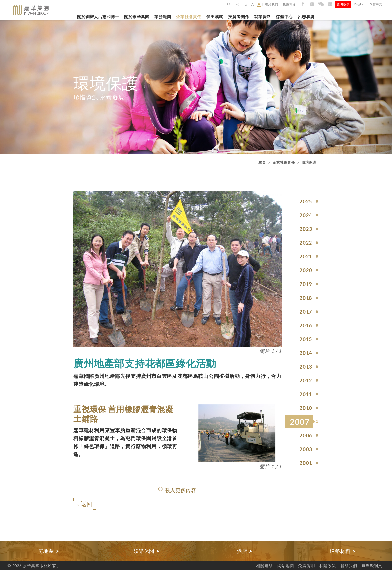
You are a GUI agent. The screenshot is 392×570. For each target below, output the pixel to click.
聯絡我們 (272, 4)
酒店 (245, 551)
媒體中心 (284, 16)
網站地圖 (286, 566)
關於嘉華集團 (137, 16)
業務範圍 (163, 16)
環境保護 (309, 162)
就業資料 (263, 16)
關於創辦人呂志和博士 (98, 16)
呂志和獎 (306, 16)
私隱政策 (328, 566)
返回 (85, 504)
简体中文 (376, 4)
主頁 (262, 162)
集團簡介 (289, 4)
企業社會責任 (189, 16)
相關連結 (265, 566)
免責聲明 (307, 566)
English (360, 4)
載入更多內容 (181, 490)
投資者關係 (239, 16)
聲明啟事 (343, 4)
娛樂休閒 (147, 551)
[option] (49, 551)
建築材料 (343, 551)
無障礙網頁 (372, 566)
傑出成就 (215, 16)
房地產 (49, 551)
